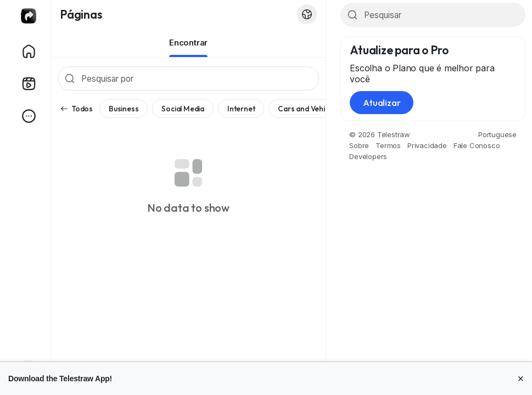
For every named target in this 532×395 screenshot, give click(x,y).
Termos (388, 145)
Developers (368, 156)
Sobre (359, 145)
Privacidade (427, 145)
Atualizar (382, 103)
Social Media (183, 109)
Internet (241, 109)
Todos (76, 109)
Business (124, 109)
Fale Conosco (477, 145)
